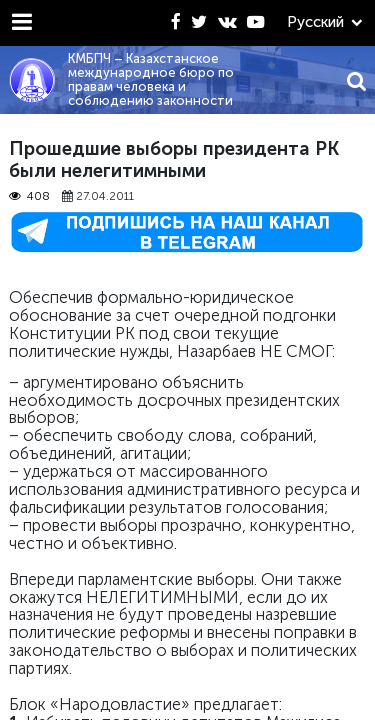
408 (29, 196)
